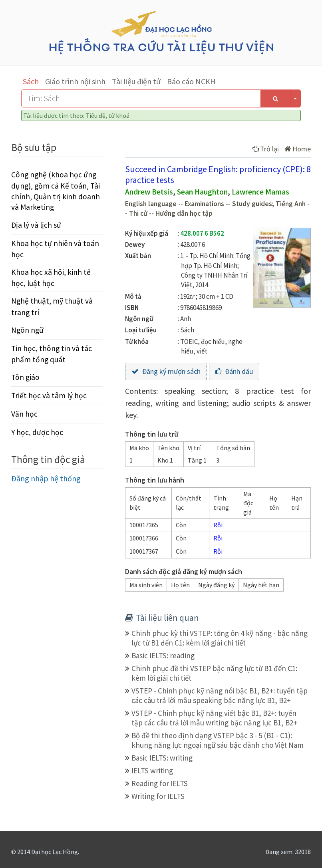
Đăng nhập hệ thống (46, 478)
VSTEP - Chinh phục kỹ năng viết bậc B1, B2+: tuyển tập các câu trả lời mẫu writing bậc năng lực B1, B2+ (214, 718)
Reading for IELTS (160, 783)
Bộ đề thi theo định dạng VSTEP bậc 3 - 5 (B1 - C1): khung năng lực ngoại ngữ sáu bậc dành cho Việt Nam (218, 740)
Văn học (24, 414)
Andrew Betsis (149, 192)
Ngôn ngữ (27, 330)
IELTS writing (152, 771)
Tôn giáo (25, 377)
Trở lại (265, 149)
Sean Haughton (202, 192)
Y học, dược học (37, 432)
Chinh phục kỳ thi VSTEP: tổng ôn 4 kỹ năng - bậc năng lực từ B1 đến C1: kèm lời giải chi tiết (220, 638)
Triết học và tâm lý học (49, 395)
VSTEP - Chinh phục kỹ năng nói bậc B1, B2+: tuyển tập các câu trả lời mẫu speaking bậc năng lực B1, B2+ (220, 695)
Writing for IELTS (158, 796)
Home (298, 149)
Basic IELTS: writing (162, 758)
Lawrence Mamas (260, 192)
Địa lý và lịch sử (36, 225)
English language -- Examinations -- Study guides (199, 204)
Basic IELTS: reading (163, 655)
